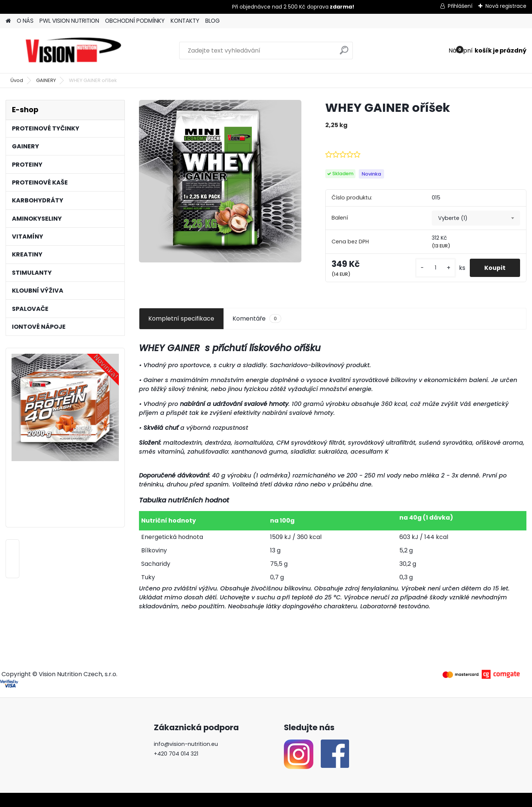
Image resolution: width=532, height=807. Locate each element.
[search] (344, 53)
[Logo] (74, 51)
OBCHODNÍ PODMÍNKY (135, 21)
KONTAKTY (185, 21)
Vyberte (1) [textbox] (453, 218)
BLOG (213, 21)
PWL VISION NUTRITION (69, 21)
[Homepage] (8, 21)
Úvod (17, 80)
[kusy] (435, 268)
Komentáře (257, 319)
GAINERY (46, 80)
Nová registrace (506, 6)
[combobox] (476, 218)
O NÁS (25, 21)
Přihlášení (460, 6)
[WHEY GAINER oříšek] (220, 181)
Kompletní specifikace (181, 319)
